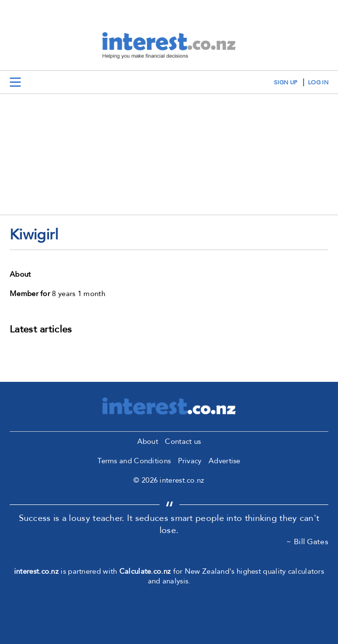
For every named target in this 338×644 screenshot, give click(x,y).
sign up (286, 82)
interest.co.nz (36, 571)
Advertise (225, 461)
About (148, 441)
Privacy (190, 461)
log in (318, 82)
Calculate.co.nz (145, 571)
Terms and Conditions (134, 461)
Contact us (183, 441)
